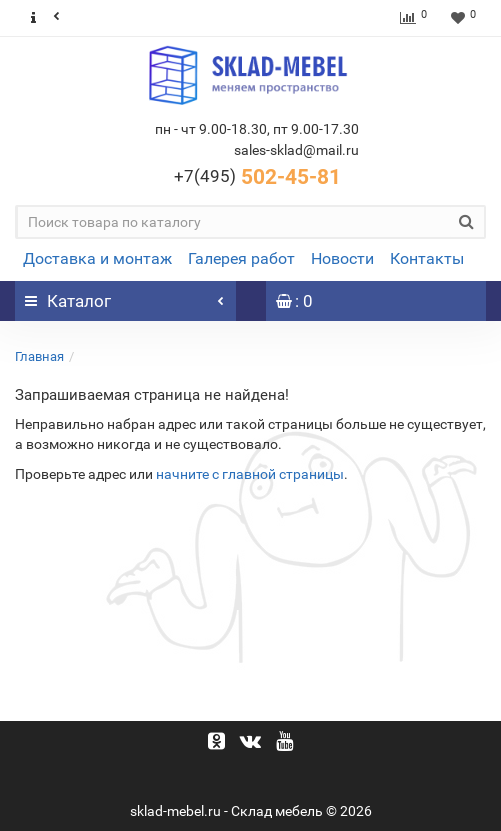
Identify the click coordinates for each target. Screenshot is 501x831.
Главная (39, 356)
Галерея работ (241, 258)
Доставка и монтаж (97, 258)
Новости (342, 258)
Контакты (427, 258)
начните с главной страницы (250, 474)
